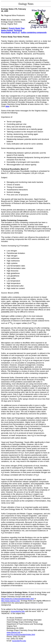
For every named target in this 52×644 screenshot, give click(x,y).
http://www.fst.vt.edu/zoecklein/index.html (18, 599)
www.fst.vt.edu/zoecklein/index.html (21, 634)
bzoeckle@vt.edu (18, 611)
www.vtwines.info (14, 632)
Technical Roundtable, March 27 (12, 31)
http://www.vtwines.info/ (10, 601)
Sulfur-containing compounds (34, 32)
